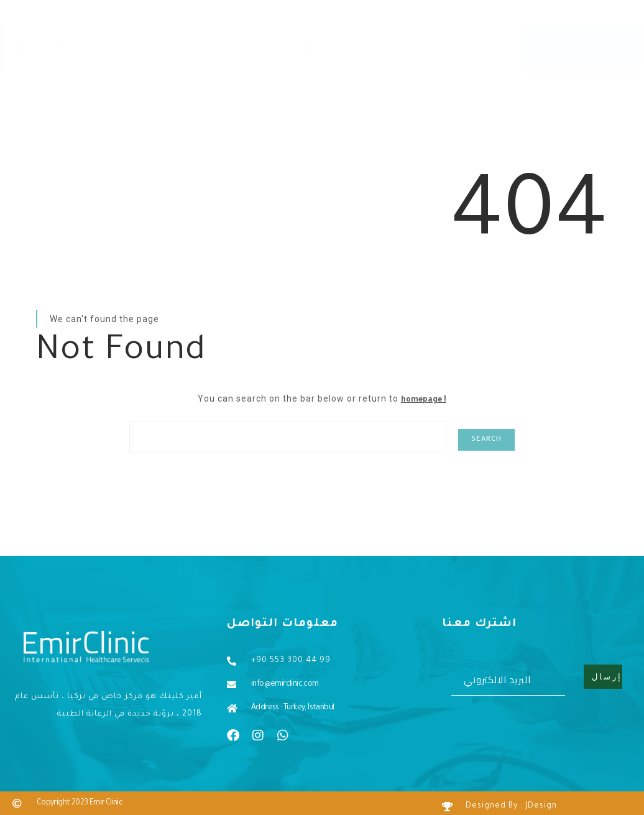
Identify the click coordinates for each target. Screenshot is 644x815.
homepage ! (424, 400)
